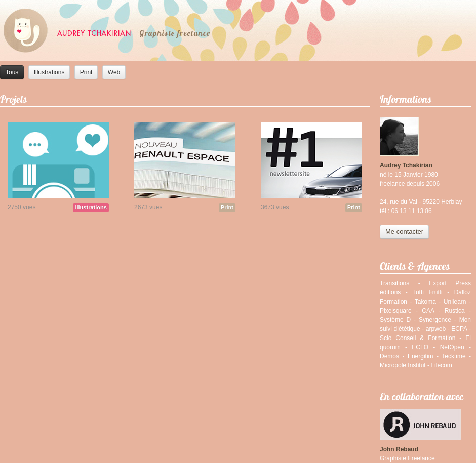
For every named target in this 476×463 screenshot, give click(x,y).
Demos (389, 356)
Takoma (425, 302)
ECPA (459, 329)
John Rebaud (399, 449)
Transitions (394, 283)
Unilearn (455, 302)
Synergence (435, 320)
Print (86, 72)
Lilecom (441, 365)
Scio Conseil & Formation (418, 338)
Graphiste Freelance (407, 458)
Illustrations (49, 72)
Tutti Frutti (427, 292)
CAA (428, 311)
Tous (12, 72)
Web (114, 72)
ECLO (420, 347)
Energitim (421, 356)
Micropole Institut (403, 365)
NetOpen (452, 347)
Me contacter (404, 231)
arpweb (436, 329)
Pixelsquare (396, 311)
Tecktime (453, 356)
